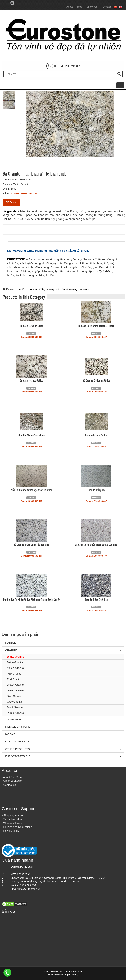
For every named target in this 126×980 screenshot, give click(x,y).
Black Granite (15, 707)
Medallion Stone (18, 727)
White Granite (16, 657)
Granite (11, 650)
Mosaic (10, 734)
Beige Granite (15, 662)
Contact (107, 7)
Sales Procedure (12, 819)
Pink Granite (14, 674)
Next (119, 124)
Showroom (92, 7)
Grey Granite (14, 702)
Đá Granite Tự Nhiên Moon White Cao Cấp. (96, 544)
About (70, 7)
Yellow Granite (15, 668)
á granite (11, 211)
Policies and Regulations (17, 827)
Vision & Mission (12, 781)
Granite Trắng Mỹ (96, 490)
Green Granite (15, 690)
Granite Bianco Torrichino (32, 435)
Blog (80, 7)
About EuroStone (12, 777)
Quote (11, 202)
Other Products (18, 749)
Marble (11, 643)
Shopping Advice (12, 815)
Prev (21, 124)
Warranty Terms (12, 823)
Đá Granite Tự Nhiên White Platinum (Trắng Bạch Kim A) (31, 599)
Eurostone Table (18, 756)
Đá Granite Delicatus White (96, 380)
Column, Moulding (19, 741)
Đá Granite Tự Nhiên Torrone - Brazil (96, 326)
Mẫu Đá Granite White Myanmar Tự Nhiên (32, 490)
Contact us (9, 785)
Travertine (13, 719)
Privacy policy (11, 831)
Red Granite (14, 679)
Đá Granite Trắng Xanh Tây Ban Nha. (32, 544)
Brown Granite (15, 685)
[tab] (5, 240)
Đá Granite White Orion (32, 326)
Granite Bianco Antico (96, 435)
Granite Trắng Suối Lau (96, 599)
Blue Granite (14, 696)
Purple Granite (15, 713)
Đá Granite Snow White (31, 380)
